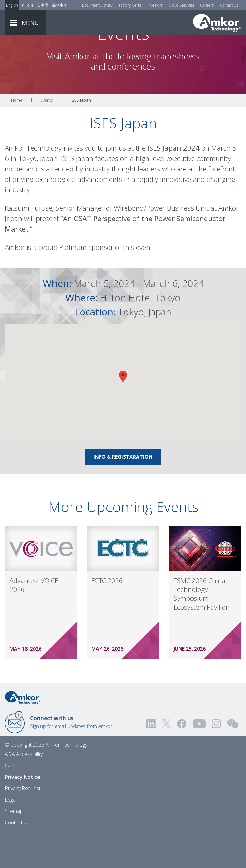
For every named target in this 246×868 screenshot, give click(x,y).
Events (47, 135)
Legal (11, 835)
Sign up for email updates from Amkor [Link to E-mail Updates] (71, 757)
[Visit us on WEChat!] (233, 759)
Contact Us (229, 5)
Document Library (97, 5)
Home (17, 135)
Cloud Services (181, 5)
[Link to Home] (23, 732)
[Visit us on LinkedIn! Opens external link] (151, 759)
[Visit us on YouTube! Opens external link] (199, 759)
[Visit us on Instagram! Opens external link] (216, 759)
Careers (207, 5)
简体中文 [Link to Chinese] (60, 5)
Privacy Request (23, 823)
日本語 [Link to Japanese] (43, 5)
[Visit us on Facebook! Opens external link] (181, 759)
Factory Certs (130, 5)
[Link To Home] (217, 23)
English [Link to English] (12, 5)
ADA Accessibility (24, 789)
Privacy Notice (22, 812)
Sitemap (14, 846)
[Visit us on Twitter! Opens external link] (166, 759)
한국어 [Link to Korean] (28, 5)
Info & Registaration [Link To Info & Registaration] (123, 492)
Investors (155, 5)
